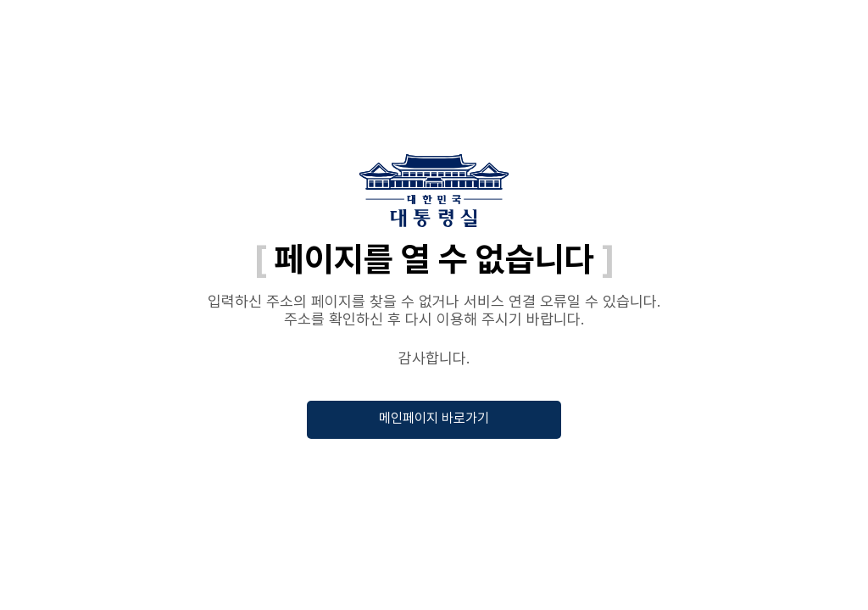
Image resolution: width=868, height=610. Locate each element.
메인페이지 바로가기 (434, 418)
